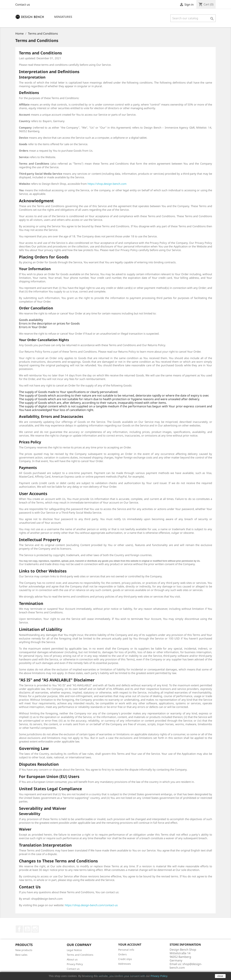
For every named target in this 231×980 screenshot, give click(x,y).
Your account (130, 945)
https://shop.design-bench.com (107, 184)
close (220, 976)
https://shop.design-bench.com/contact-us (91, 905)
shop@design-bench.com (186, 966)
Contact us (23, 5)
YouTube (27, 929)
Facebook (19, 929)
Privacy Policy (75, 964)
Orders (122, 954)
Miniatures (63, 17)
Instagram (35, 929)
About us (72, 959)
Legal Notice (74, 950)
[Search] (193, 18)
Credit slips (125, 959)
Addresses (125, 964)
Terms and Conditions (80, 955)
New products (24, 950)
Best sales (21, 955)
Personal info (126, 950)
